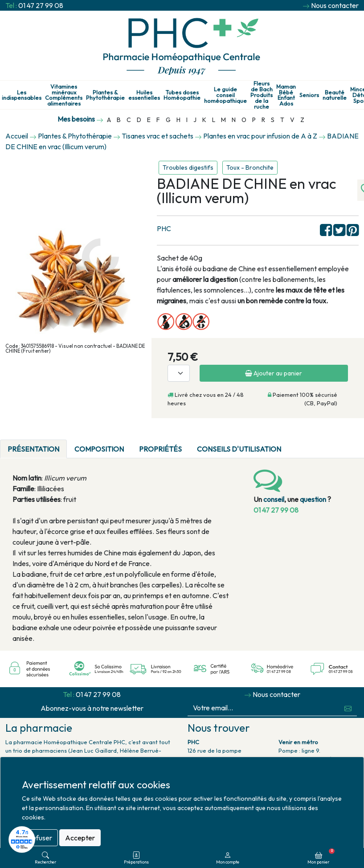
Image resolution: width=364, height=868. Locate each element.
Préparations (136, 858)
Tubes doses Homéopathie (182, 95)
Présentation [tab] (33, 449)
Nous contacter (335, 5)
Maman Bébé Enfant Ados (286, 95)
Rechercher (45, 858)
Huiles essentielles (144, 95)
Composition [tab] (99, 449)
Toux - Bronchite (250, 167)
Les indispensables (22, 95)
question (313, 499)
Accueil (17, 136)
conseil (274, 499)
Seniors (309, 95)
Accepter (80, 838)
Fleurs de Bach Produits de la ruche (262, 95)
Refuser (40, 838)
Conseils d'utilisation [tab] (239, 449)
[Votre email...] (264, 708)
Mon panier (321, 856)
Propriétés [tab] (160, 449)
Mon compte (228, 858)
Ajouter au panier (274, 373)
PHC (164, 228)
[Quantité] (179, 373)
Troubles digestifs (188, 167)
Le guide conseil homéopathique (225, 95)
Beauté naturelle (335, 95)
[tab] (296, 444)
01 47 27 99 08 (41, 5)
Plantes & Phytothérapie (105, 95)
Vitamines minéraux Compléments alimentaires (64, 95)
